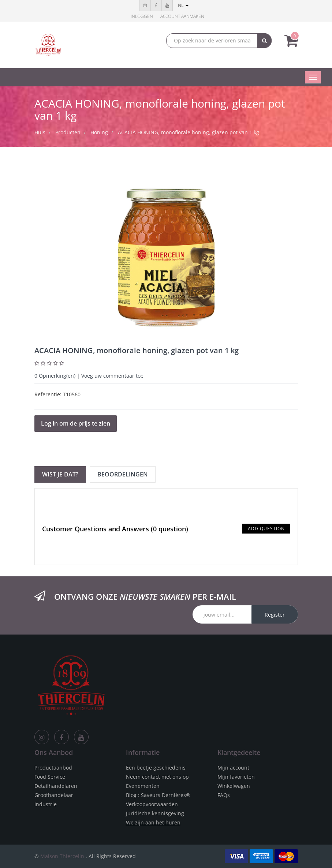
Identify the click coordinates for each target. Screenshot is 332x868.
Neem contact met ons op (157, 777)
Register (275, 615)
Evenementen (143, 786)
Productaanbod (53, 768)
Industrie (46, 804)
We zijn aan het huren (153, 822)
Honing (99, 132)
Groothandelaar (54, 795)
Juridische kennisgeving (155, 813)
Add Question (266, 529)
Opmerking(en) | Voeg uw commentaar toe (89, 376)
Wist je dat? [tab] (60, 474)
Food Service (50, 777)
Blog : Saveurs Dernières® (158, 795)
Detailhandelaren (56, 786)
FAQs (224, 795)
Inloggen (142, 16)
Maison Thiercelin (62, 856)
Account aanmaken (182, 16)
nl (183, 5)
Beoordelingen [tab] (123, 474)
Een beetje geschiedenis (156, 768)
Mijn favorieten (236, 777)
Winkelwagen (234, 786)
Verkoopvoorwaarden (152, 804)
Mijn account (233, 768)
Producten (68, 132)
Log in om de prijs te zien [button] (76, 423)
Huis (40, 132)
